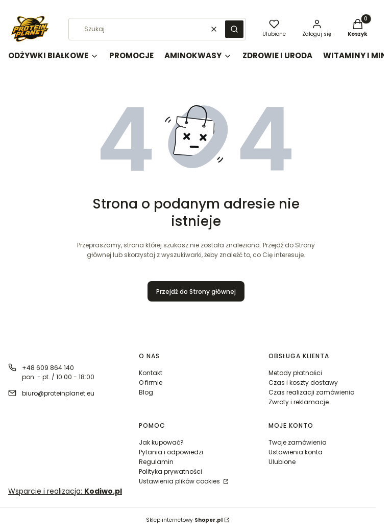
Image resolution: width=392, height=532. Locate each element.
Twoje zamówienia (298, 442)
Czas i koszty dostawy (303, 383)
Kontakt (151, 373)
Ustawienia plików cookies (180, 481)
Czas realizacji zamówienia (312, 392)
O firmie (151, 383)
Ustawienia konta (296, 452)
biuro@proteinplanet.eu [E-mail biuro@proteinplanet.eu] (58, 393)
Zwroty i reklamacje (299, 402)
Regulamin (156, 462)
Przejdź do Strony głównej (196, 292)
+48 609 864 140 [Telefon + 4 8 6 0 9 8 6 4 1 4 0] (48, 368)
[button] (234, 29)
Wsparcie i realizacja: (65, 491)
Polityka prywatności (170, 471)
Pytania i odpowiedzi (171, 452)
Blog (146, 392)
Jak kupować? (161, 442)
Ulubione (282, 462)
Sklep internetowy (184, 520)
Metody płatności (295, 373)
